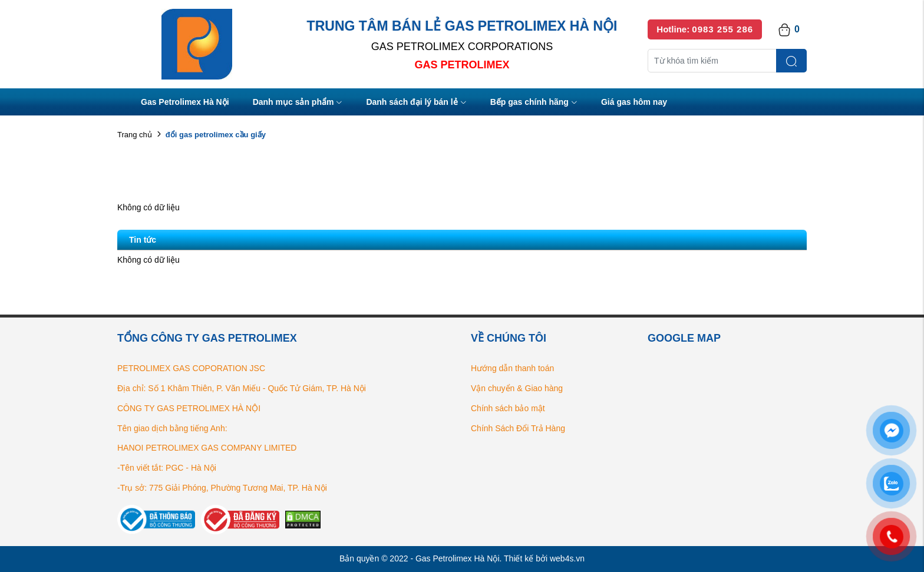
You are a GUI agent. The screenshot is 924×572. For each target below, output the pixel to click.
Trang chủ (135, 135)
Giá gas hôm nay (634, 102)
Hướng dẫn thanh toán (512, 368)
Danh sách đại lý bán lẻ (416, 103)
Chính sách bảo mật (508, 408)
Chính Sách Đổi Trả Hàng (518, 428)
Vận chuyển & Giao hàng (517, 388)
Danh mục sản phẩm (298, 103)
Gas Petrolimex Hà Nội (185, 102)
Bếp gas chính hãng (534, 103)
